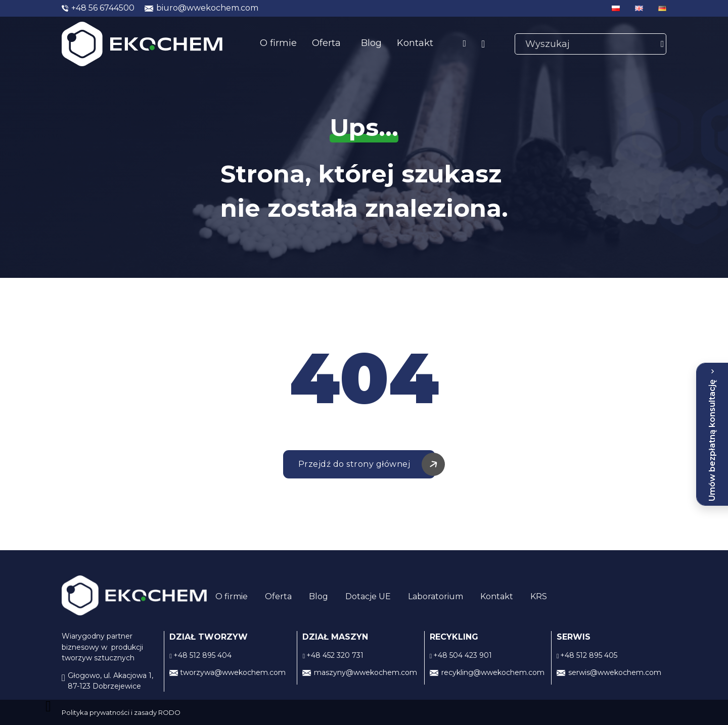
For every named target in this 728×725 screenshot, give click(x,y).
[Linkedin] (483, 44)
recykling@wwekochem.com (493, 672)
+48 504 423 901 (463, 655)
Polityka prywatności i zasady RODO (121, 712)
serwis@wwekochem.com (615, 672)
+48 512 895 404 (202, 655)
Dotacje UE (368, 596)
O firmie (278, 43)
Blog (371, 43)
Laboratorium (436, 596)
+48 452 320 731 (335, 655)
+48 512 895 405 (589, 655)
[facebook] (464, 44)
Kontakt (415, 43)
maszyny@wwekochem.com (366, 672)
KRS (539, 596)
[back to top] (51, 706)
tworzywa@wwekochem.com (233, 672)
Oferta (326, 43)
